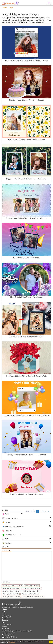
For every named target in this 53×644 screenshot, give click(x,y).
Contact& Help (7, 624)
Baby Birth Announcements (13, 526)
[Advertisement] (26, 566)
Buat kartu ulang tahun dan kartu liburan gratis (17, 631)
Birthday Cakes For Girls (11, 594)
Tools (5, 539)
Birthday (7, 514)
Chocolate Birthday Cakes (30, 594)
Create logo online (8, 635)
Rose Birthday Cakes (32, 586)
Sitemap (5, 626)
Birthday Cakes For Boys (11, 588)
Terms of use (6, 618)
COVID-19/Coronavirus (12, 535)
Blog (4, 622)
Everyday (7, 522)
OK (51, 642)
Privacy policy (7, 616)
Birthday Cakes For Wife (31, 591)
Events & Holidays (10, 518)
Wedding (7, 543)
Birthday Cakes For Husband (31, 588)
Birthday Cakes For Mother (11, 591)
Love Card (7, 531)
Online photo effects (8, 633)
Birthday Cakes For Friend (11, 597)
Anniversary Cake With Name (12, 586)
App (3, 611)
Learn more (12, 643)
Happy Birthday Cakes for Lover (33, 597)
